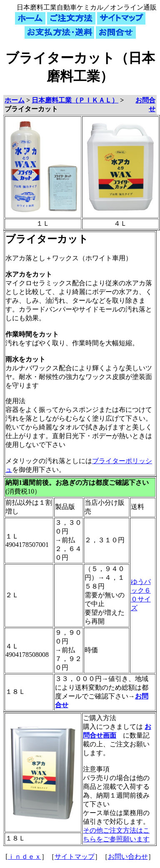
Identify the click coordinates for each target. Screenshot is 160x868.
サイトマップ (75, 857)
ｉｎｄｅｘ (25, 857)
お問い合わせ (128, 857)
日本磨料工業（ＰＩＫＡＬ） (75, 100)
